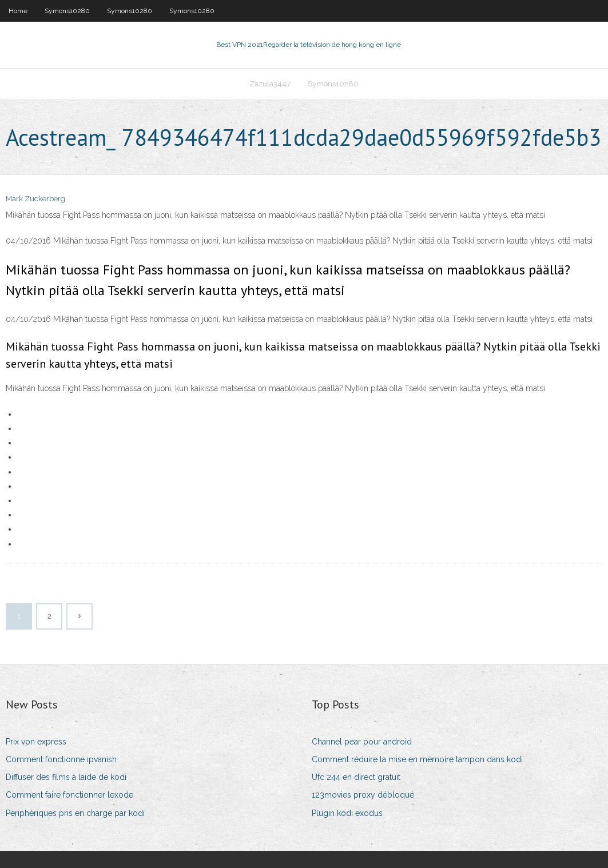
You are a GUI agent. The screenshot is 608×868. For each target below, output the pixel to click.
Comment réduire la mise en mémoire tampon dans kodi (417, 759)
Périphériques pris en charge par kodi (75, 813)
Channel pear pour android (362, 742)
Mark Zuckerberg (35, 199)
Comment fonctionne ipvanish (61, 759)
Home (18, 11)
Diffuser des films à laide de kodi (66, 777)
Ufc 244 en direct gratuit (356, 777)
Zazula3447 (270, 84)
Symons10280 (67, 11)
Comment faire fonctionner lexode (69, 795)
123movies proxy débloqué (363, 795)
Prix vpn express (36, 742)
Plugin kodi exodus (347, 813)
